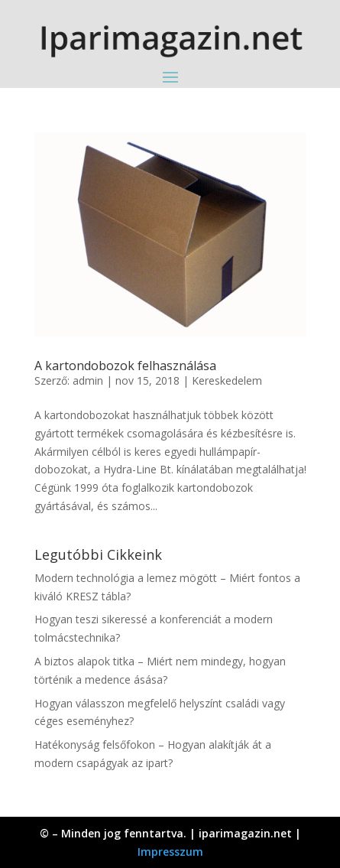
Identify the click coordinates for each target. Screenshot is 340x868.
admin (88, 380)
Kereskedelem (227, 380)
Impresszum (170, 852)
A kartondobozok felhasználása (125, 366)
